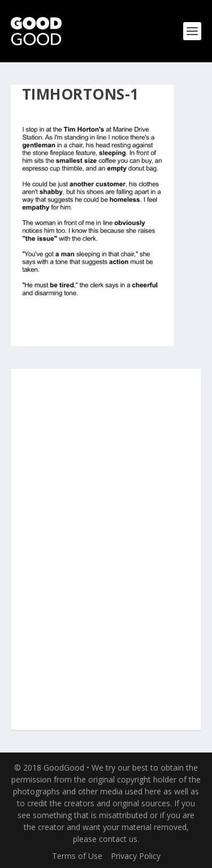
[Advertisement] (106, 550)
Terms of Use (77, 856)
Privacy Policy (136, 856)
